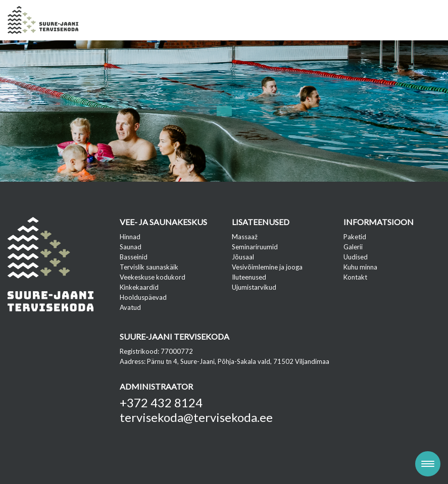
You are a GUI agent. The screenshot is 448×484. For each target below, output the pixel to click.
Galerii (353, 247)
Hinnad (130, 237)
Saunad (131, 247)
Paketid (355, 237)
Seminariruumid (255, 247)
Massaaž (245, 237)
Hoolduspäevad (143, 297)
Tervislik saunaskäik (149, 267)
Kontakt (355, 277)
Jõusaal (243, 257)
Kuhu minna (360, 267)
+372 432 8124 (161, 402)
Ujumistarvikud (254, 287)
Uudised (356, 257)
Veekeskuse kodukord (153, 277)
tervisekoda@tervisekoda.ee (196, 417)
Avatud (130, 307)
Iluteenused (249, 277)
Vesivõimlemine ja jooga (267, 267)
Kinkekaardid (139, 287)
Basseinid (134, 257)
